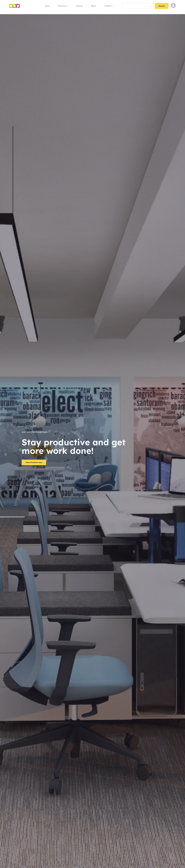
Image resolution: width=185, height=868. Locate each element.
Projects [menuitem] (79, 6)
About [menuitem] (93, 6)
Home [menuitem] (47, 6)
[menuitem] (63, 6)
